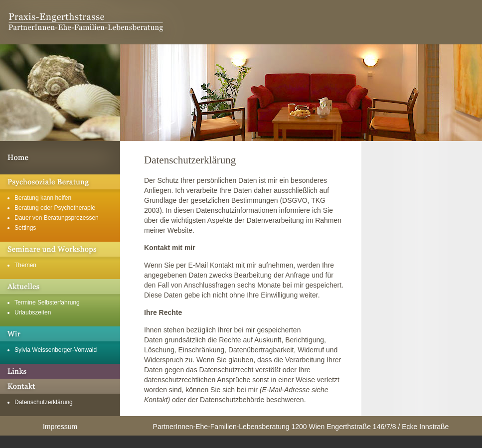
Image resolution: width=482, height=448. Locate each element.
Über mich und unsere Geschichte (60, 334)
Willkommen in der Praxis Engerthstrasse (60, 158)
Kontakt (60, 386)
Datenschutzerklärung (44, 402)
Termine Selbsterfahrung (47, 302)
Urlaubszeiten (33, 312)
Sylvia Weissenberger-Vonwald (56, 350)
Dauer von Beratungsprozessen (57, 218)
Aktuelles (60, 287)
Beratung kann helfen (43, 198)
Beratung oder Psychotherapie (55, 208)
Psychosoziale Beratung (60, 182)
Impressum (60, 427)
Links (60, 371)
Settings (25, 228)
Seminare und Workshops (60, 249)
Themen (25, 265)
